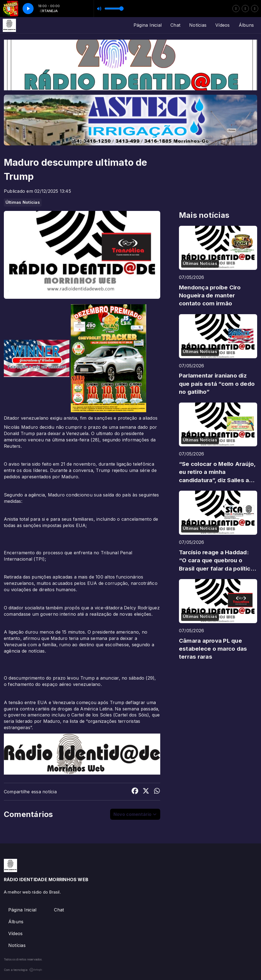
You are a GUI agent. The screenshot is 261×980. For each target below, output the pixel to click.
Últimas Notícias (23, 202)
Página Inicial (148, 25)
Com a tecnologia (23, 970)
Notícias (198, 25)
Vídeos (222, 25)
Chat (175, 25)
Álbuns (246, 25)
